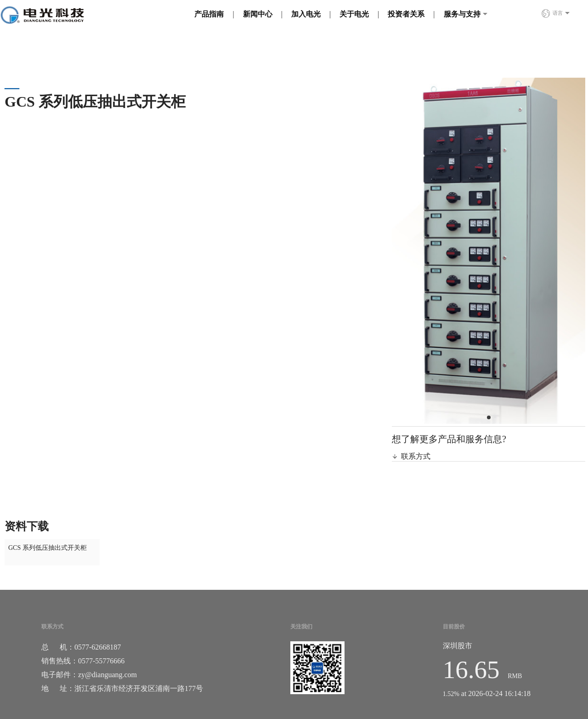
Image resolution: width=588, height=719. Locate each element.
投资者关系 (406, 14)
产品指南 (209, 14)
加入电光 (306, 14)
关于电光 (354, 14)
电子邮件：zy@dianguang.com (89, 675)
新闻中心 (258, 14)
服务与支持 (462, 14)
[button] (489, 417)
